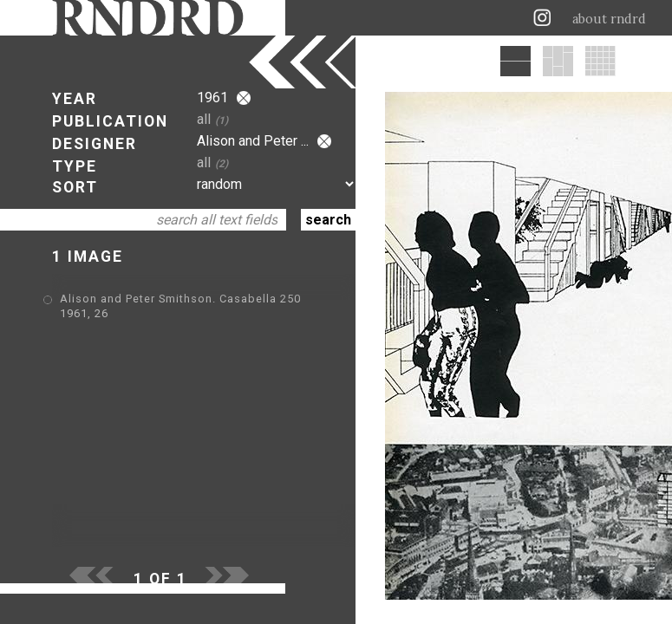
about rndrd (609, 19)
